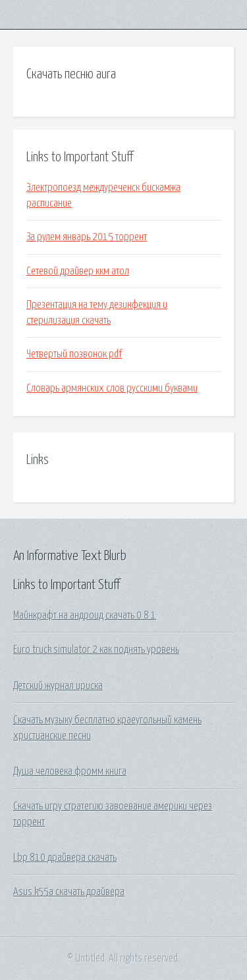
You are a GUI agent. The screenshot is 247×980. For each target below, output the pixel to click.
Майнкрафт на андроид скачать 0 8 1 (85, 615)
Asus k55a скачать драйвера (69, 892)
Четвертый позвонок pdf (74, 354)
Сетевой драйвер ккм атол (78, 271)
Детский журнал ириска (58, 686)
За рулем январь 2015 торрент (87, 237)
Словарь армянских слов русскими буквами (112, 388)
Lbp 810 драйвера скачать (65, 858)
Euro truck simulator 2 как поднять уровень (96, 650)
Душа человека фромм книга (70, 771)
